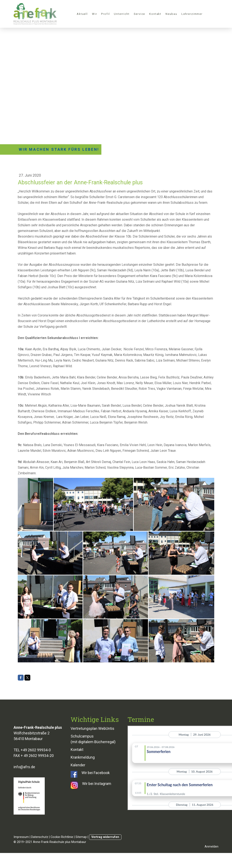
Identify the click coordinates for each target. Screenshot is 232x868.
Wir (94, 14)
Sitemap (81, 837)
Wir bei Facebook (96, 773)
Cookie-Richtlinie (62, 837)
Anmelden (212, 847)
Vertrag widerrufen (105, 837)
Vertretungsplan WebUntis (92, 728)
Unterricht (122, 14)
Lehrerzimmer (192, 14)
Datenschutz (40, 837)
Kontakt (155, 14)
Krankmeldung (83, 757)
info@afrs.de (24, 767)
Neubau (171, 14)
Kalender (78, 765)
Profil (105, 14)
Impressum (21, 837)
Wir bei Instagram (97, 784)
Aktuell (82, 14)
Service (140, 14)
